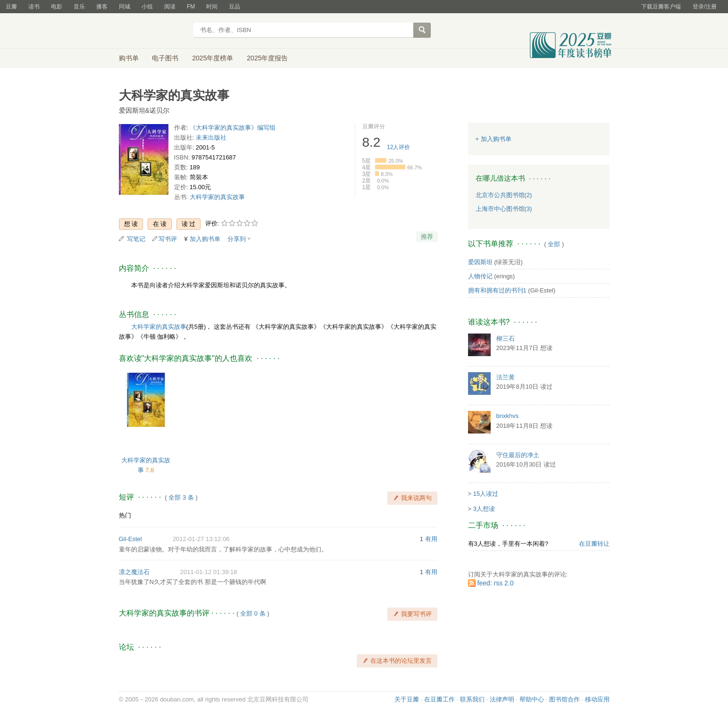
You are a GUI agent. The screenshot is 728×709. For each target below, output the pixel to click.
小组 (147, 7)
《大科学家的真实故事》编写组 (233, 128)
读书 (34, 7)
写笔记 (136, 239)
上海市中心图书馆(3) (504, 209)
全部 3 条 (181, 497)
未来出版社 (211, 138)
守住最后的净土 (518, 455)
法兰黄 (506, 377)
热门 (125, 515)
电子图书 (165, 58)
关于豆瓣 (407, 699)
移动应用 (597, 699)
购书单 (129, 58)
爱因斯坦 (480, 262)
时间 (212, 7)
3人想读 (484, 509)
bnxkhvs (508, 416)
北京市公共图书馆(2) (504, 195)
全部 (554, 244)
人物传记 (480, 276)
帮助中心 (532, 699)
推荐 (427, 237)
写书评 (168, 239)
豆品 (234, 7)
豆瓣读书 (153, 31)
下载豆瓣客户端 (661, 7)
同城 (125, 7)
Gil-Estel (130, 539)
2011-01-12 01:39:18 (209, 572)
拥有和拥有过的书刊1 (497, 290)
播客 (102, 7)
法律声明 (502, 699)
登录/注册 (705, 7)
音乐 (79, 7)
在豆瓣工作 (439, 699)
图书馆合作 (565, 699)
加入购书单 (205, 239)
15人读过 (486, 494)
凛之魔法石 (134, 572)
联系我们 (472, 699)
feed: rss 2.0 (496, 583)
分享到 (237, 239)
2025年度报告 (267, 58)
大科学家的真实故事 (217, 197)
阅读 (170, 7)
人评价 (398, 147)
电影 (57, 7)
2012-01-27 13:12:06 (201, 539)
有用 (431, 539)
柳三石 (506, 338)
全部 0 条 (253, 613)
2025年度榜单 (213, 58)
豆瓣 (11, 7)
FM (191, 7)
